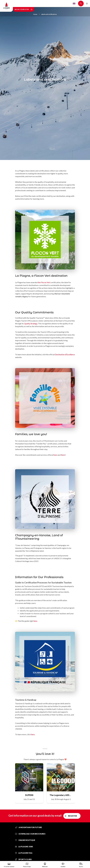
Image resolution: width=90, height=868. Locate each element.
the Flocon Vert (44, 282)
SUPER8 (29, 795)
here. (36, 621)
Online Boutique (25, 840)
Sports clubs (23, 859)
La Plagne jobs (24, 847)
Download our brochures (30, 834)
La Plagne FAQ (24, 853)
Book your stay (24, 9)
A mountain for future (29, 827)
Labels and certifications (49, 14)
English (74, 4)
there (63, 455)
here (56, 455)
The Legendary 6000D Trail (61, 795)
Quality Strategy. (31, 323)
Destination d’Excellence (65, 354)
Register (72, 816)
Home (36, 14)
